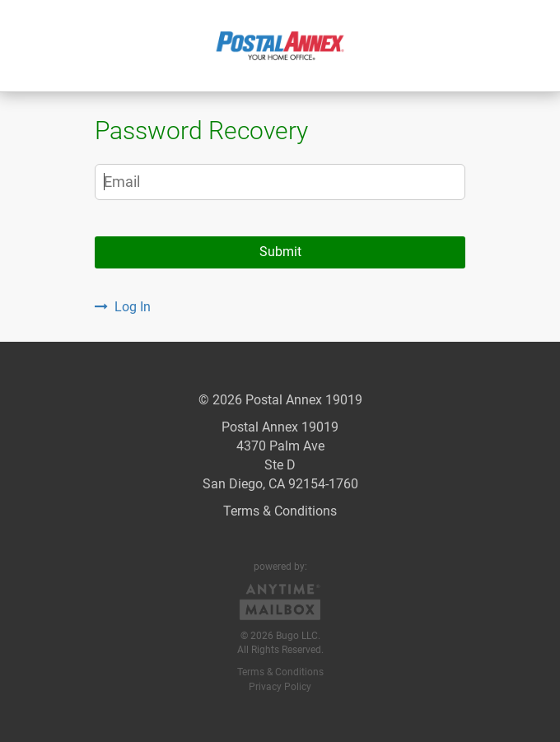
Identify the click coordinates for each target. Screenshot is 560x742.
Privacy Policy (280, 687)
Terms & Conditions (280, 511)
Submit (280, 252)
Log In (123, 307)
